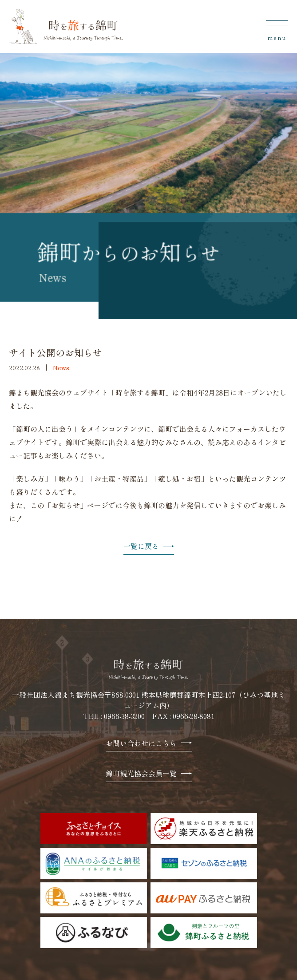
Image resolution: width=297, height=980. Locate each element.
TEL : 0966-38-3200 (114, 716)
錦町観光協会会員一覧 (149, 774)
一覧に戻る (149, 547)
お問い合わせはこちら (149, 744)
